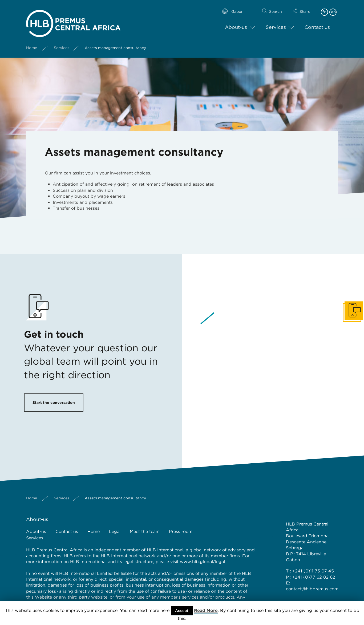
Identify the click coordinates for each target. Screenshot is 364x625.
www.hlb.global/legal (202, 562)
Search (276, 7)
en (333, 7)
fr (324, 7)
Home (32, 43)
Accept (182, 611)
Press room (181, 532)
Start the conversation (54, 403)
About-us (236, 23)
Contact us (317, 23)
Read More (206, 610)
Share (305, 7)
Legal (115, 532)
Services (276, 23)
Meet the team (145, 532)
